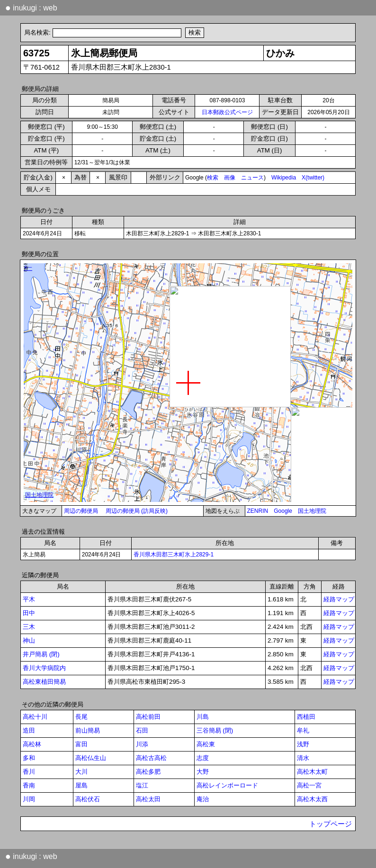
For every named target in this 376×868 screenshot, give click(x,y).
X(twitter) (313, 178)
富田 (81, 744)
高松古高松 (151, 758)
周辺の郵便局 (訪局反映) (137, 511)
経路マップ (339, 599)
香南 (29, 785)
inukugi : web (31, 8)
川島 (203, 717)
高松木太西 (312, 799)
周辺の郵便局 (81, 511)
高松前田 (148, 717)
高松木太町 (312, 772)
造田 (29, 730)
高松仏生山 (91, 758)
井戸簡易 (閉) (41, 654)
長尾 (81, 717)
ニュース (252, 178)
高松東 (206, 744)
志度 (203, 758)
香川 (29, 772)
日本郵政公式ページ (227, 112)
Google (283, 511)
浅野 (303, 744)
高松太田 (148, 799)
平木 (29, 599)
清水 (303, 758)
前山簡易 (88, 730)
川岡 (29, 799)
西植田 (306, 717)
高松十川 (35, 717)
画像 (230, 178)
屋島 (81, 785)
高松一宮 (309, 785)
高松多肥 (148, 772)
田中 (29, 613)
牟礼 (303, 730)
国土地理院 (312, 511)
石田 (142, 730)
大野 (203, 772)
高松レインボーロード (227, 785)
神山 (29, 640)
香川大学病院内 (44, 668)
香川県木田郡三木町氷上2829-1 (174, 555)
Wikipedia (284, 178)
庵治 (203, 799)
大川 (81, 772)
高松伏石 (88, 799)
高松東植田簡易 (44, 682)
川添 (142, 744)
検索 (213, 178)
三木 (29, 627)
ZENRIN (258, 511)
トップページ (331, 824)
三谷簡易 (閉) (215, 730)
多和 (29, 758)
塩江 (142, 785)
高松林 (32, 744)
